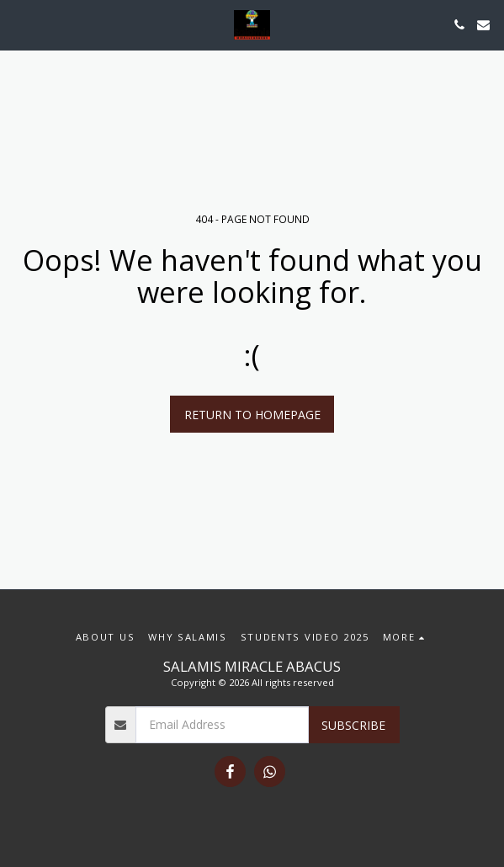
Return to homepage (252, 415)
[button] (19, 24)
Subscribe (353, 725)
